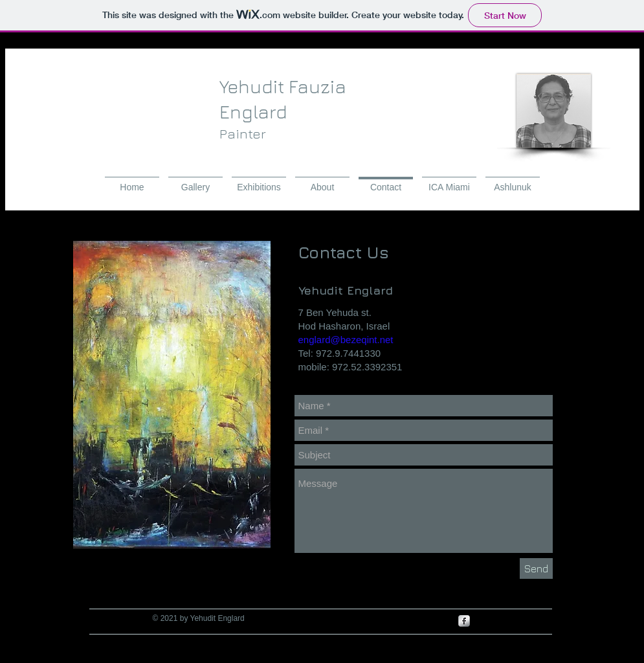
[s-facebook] (464, 621)
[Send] (536, 568)
